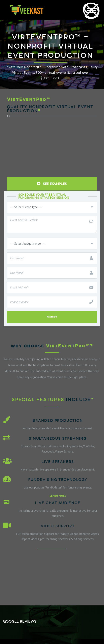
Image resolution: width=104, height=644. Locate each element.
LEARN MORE (58, 496)
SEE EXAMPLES (52, 184)
